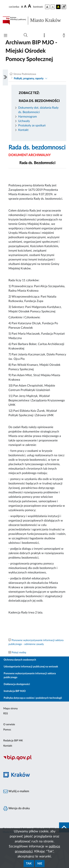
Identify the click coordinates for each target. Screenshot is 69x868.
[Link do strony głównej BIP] (34, 21)
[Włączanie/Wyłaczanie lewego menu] (5, 77)
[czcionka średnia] (25, 7)
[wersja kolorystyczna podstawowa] (47, 7)
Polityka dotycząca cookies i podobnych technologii (33, 698)
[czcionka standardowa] (22, 7)
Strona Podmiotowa (25, 74)
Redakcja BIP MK (13, 741)
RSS (6, 714)
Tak (29, 864)
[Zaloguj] (65, 36)
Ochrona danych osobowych (20, 660)
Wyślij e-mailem (16, 791)
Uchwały (24, 121)
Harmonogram (28, 117)
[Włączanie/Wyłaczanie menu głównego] (6, 36)
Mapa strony (10, 709)
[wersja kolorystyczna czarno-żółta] (58, 7)
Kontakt (23, 130)
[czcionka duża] (30, 6)
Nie (40, 864)
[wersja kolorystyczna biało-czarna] (53, 7)
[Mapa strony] (45, 36)
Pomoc (7, 730)
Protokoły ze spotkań (32, 126)
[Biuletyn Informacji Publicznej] (34, 760)
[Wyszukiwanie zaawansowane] (26, 35)
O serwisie (9, 725)
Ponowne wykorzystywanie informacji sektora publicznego (30, 675)
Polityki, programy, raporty (29, 79)
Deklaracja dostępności (17, 684)
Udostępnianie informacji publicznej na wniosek (31, 667)
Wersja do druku (17, 808)
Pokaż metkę (19, 653)
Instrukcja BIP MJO (15, 691)
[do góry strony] (64, 827)
